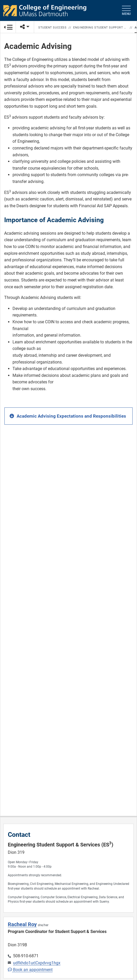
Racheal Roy (22, 924)
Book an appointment (30, 970)
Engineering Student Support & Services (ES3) (100, 28)
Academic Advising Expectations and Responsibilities (71, 416)
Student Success (52, 28)
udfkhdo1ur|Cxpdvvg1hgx (37, 963)
